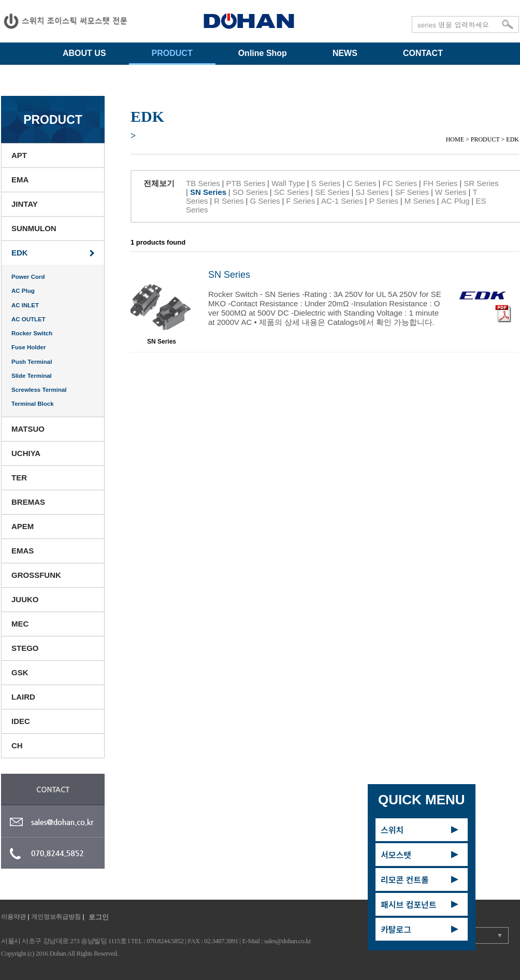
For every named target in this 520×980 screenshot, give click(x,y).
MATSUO (28, 429)
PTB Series (246, 183)
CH (17, 745)
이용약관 (13, 917)
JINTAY (25, 204)
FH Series (440, 183)
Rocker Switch (32, 333)
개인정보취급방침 (56, 917)
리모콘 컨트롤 (405, 879)
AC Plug (23, 291)
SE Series (332, 192)
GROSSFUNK (36, 575)
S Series (326, 183)
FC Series (400, 183)
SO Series (250, 192)
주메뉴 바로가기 (0, 0)
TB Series (203, 183)
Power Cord (28, 277)
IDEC (21, 721)
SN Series (208, 192)
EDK (20, 253)
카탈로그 (396, 929)
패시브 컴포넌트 (409, 904)
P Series (384, 201)
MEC (20, 624)
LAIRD (23, 697)
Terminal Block (33, 404)
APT (19, 155)
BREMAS (28, 502)
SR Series (481, 183)
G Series (265, 201)
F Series (301, 201)
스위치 (392, 830)
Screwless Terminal (39, 390)
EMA (20, 180)
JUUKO (25, 599)
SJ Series (372, 192)
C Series (362, 183)
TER (19, 478)
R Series (229, 201)
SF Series (412, 192)
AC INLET (25, 305)
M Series (420, 201)
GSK (20, 672)
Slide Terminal (32, 376)
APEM (23, 526)
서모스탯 (396, 855)
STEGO (25, 648)
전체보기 (159, 183)
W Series (451, 192)
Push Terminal (32, 362)
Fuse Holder (28, 347)
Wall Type (288, 183)
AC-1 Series (342, 201)
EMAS (23, 551)
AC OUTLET (28, 319)
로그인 (99, 917)
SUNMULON (34, 228)
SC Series (292, 192)
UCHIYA (26, 453)
